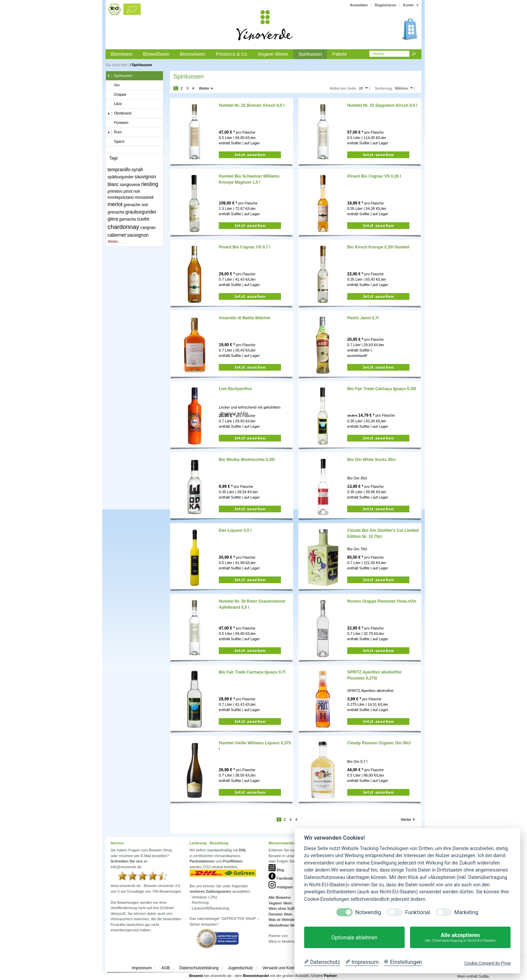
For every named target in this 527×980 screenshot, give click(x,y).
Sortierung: (384, 88)
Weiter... (114, 241)
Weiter (204, 88)
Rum (115, 132)
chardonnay (123, 227)
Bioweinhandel (256, 976)
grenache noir (136, 205)
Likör (115, 104)
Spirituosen (310, 54)
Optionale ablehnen (354, 938)
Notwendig (368, 912)
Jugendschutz (241, 968)
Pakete (340, 54)
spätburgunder (120, 177)
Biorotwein (121, 54)
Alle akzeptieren (460, 938)
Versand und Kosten (281, 968)
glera (113, 219)
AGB (166, 968)
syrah (137, 170)
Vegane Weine (273, 54)
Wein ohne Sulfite (283, 908)
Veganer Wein (280, 903)
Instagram (281, 887)
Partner (331, 976)
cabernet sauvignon (128, 235)
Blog (276, 870)
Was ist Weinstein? (284, 920)
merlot (115, 204)
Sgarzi (116, 142)
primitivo (115, 191)
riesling (150, 184)
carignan (148, 228)
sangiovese (130, 185)
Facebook (281, 878)
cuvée (143, 219)
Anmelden (359, 5)
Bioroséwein (193, 54)
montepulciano (121, 197)
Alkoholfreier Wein (283, 925)
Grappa (117, 95)
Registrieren (386, 5)
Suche (378, 54)
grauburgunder (141, 212)
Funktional (418, 912)
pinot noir (132, 191)
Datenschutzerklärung (199, 968)
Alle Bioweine (280, 897)
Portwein (118, 123)
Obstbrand (119, 113)
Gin (114, 85)
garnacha (127, 219)
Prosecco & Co (231, 54)
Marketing (466, 912)
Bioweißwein (156, 54)
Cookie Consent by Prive (487, 963)
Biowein (196, 976)
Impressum (142, 968)
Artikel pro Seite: (343, 88)
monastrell (144, 197)
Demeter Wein (280, 914)
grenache (116, 212)
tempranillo (119, 170)
